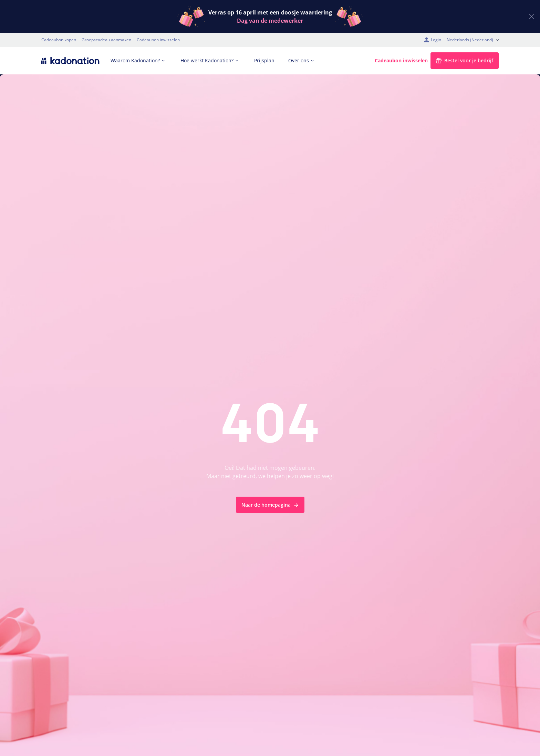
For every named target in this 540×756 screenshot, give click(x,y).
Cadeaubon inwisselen (158, 40)
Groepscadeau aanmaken (106, 40)
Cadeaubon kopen (59, 40)
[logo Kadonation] (70, 61)
